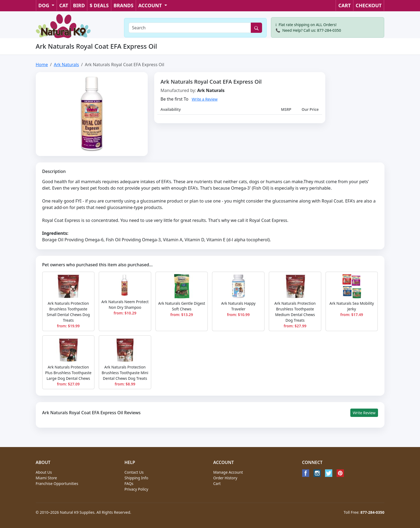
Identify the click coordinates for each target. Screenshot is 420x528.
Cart (217, 483)
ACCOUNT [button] (151, 5)
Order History (225, 478)
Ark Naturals (66, 65)
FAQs (129, 483)
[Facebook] (306, 473)
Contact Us (134, 472)
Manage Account (228, 472)
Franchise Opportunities (57, 483)
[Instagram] (317, 473)
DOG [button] (45, 5)
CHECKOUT (369, 5)
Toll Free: (364, 512)
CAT (64, 5)
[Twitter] (329, 473)
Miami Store (46, 478)
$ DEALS (99, 5)
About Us (44, 472)
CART (344, 5)
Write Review (364, 413)
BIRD (79, 5)
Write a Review (204, 99)
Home (42, 65)
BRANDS (123, 5)
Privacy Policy (136, 489)
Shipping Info (136, 478)
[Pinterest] (340, 473)
